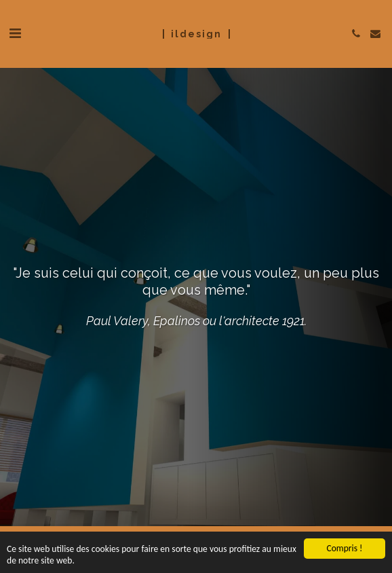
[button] (15, 33)
